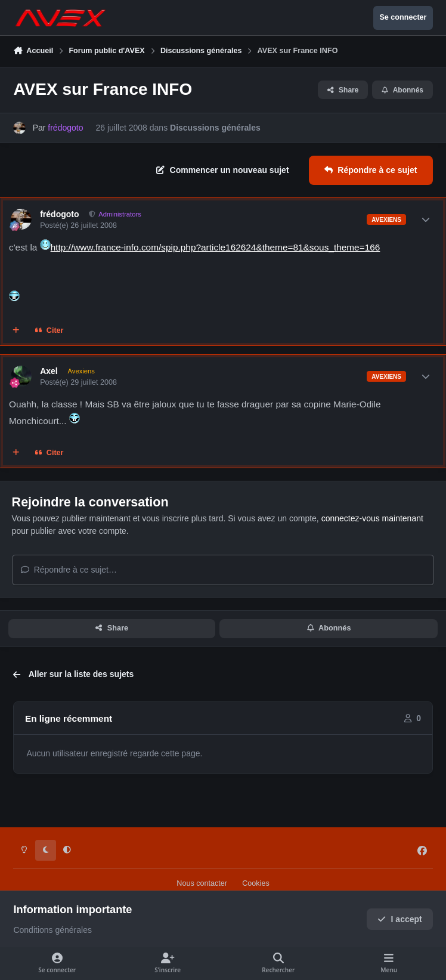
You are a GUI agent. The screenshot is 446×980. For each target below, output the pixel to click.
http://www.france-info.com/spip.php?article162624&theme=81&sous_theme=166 (216, 247)
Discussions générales (215, 128)
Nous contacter (202, 883)
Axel (49, 371)
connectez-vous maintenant (372, 518)
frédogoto (59, 214)
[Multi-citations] (16, 331)
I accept (400, 919)
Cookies (256, 883)
